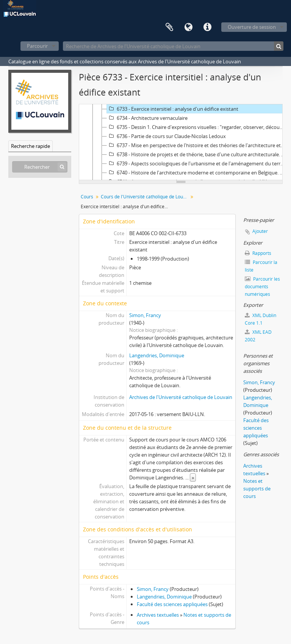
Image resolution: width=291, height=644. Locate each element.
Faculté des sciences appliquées (172, 604)
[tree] (181, 142)
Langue (188, 27)
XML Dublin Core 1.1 (260, 319)
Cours (87, 197)
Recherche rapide (31, 146)
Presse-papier (169, 27)
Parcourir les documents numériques (262, 287)
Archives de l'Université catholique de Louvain (181, 397)
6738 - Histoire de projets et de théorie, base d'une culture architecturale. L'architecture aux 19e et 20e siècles (197, 154)
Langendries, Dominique (157, 355)
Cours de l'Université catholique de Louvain (145, 197)
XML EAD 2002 (258, 336)
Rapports (258, 253)
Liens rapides (207, 27)
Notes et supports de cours (257, 488)
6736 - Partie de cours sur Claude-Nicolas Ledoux (166, 136)
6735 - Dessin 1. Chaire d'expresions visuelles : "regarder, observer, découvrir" (197, 127)
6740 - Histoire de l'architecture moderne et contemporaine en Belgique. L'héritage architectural (197, 173)
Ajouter (260, 231)
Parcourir (37, 46)
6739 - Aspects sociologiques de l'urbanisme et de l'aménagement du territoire (197, 163)
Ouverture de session (252, 27)
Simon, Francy (145, 315)
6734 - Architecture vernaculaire (147, 118)
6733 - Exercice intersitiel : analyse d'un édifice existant (173, 109)
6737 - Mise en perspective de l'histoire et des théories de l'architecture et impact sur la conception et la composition (197, 145)
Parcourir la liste (261, 266)
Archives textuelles (158, 615)
